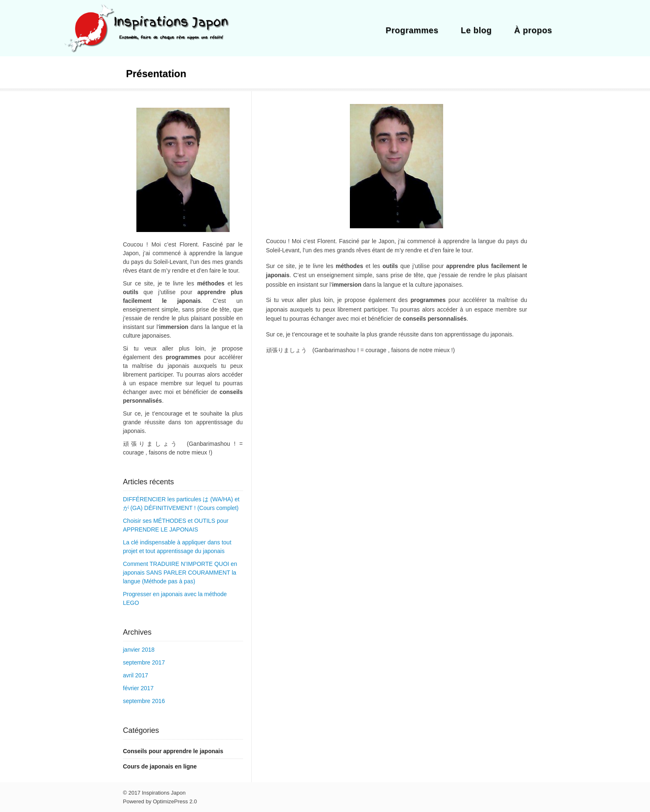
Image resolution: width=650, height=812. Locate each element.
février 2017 (138, 688)
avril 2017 (136, 675)
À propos (533, 30)
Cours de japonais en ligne (160, 766)
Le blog (477, 30)
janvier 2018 (139, 650)
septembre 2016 (144, 701)
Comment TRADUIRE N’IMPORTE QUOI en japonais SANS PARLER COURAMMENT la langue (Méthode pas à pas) (180, 573)
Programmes (412, 30)
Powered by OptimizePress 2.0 (160, 801)
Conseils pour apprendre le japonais (173, 751)
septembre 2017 (144, 662)
